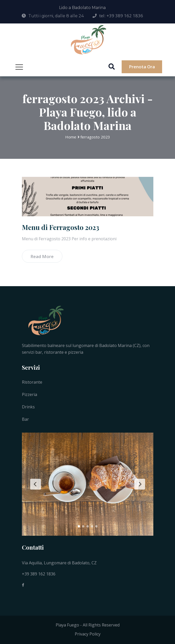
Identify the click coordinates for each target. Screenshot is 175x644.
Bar (25, 419)
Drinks (28, 407)
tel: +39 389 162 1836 (121, 16)
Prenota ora (142, 67)
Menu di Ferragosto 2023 (61, 227)
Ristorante (32, 382)
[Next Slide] (140, 484)
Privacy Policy (88, 634)
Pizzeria (30, 394)
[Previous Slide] (36, 484)
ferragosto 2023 (95, 137)
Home (71, 137)
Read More (42, 256)
